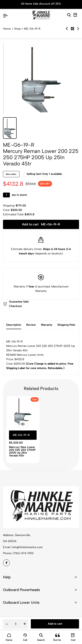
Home (7, 29)
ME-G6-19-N (21, 435)
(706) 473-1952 (23, 553)
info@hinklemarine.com (27, 547)
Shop (17, 29)
